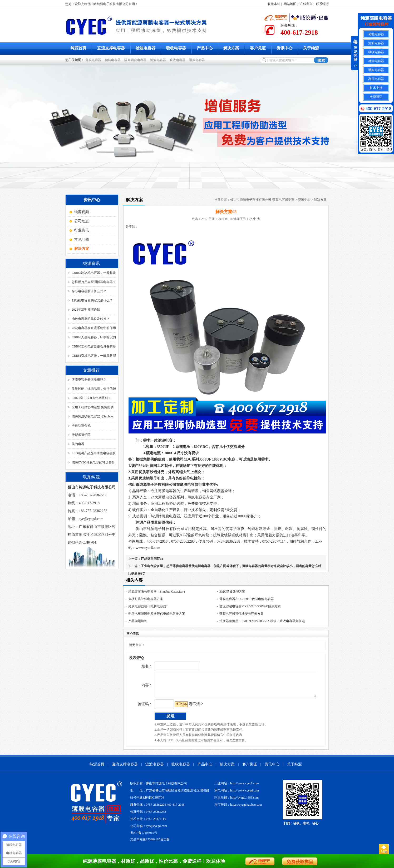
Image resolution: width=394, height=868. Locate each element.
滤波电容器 (146, 48)
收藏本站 (274, 4)
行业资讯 (82, 230)
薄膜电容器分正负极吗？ (89, 380)
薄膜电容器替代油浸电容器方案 (242, 614)
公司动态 (82, 221)
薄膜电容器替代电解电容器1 (148, 606)
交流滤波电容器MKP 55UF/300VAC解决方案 (250, 606)
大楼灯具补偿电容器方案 (146, 599)
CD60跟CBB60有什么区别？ (91, 398)
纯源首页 (78, 48)
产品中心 (205, 48)
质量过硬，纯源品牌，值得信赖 (94, 389)
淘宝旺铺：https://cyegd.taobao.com (238, 809)
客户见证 (258, 48)
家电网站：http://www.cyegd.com (237, 794)
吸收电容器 (176, 48)
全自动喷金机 (81, 426)
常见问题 (82, 239)
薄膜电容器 (94, 60)
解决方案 (231, 48)
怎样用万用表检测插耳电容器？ (94, 282)
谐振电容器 (198, 60)
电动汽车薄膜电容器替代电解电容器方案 (157, 614)
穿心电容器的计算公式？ (89, 291)
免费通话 (376, 97)
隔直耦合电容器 (136, 60)
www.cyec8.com (148, 548)
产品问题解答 (138, 621)
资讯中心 (284, 48)
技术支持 (376, 88)
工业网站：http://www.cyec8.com (237, 787)
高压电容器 (376, 79)
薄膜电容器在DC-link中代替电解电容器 (247, 599)
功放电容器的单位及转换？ (91, 319)
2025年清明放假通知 (86, 310)
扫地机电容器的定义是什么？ (92, 300)
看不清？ (185, 708)
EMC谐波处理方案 (232, 592)
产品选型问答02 (152, 559)
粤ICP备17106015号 (144, 837)
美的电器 (78, 444)
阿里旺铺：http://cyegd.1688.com (237, 801)
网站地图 (290, 4)
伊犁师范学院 (81, 435)
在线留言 (306, 4)
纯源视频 (82, 212)
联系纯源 (322, 4)
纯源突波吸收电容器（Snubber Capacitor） (157, 592)
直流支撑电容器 (111, 48)
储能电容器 (114, 60)
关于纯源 (311, 48)
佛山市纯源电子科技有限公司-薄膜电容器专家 (262, 200)
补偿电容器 (376, 61)
